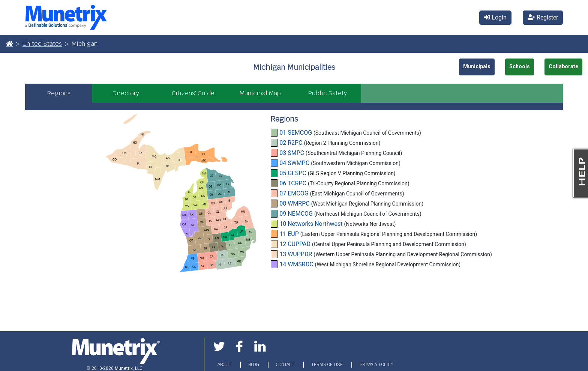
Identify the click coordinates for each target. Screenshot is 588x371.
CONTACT (286, 365)
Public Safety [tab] (328, 93)
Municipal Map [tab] (260, 93)
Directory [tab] (126, 93)
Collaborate (563, 66)
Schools (520, 66)
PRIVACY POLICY (376, 365)
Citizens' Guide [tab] (193, 93)
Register (543, 17)
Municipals (477, 66)
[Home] (9, 44)
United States (42, 44)
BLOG (254, 365)
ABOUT (225, 365)
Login (495, 17)
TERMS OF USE (328, 365)
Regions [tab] (59, 93)
